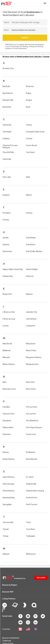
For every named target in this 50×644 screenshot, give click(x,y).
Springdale (7, 504)
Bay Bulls (6, 86)
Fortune (29, 213)
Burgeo (29, 100)
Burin (28, 107)
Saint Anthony (9, 477)
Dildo (28, 177)
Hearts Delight (32, 269)
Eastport (6, 195)
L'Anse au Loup (9, 319)
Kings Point (7, 294)
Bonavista (7, 107)
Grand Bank (31, 238)
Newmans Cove (9, 389)
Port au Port (31, 414)
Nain (4, 382)
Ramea (6, 452)
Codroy (29, 125)
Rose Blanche (32, 459)
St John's (30, 477)
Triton (28, 522)
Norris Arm (30, 382)
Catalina (6, 139)
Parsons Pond (8, 414)
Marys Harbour (9, 364)
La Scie (6, 326)
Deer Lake (7, 177)
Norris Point (31, 389)
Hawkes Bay (8, 276)
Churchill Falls (8, 152)
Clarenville (7, 159)
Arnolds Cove (8, 68)
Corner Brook (31, 145)
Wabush (6, 554)
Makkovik (7, 350)
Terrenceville (8, 522)
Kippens (29, 294)
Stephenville (31, 484)
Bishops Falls (8, 100)
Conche (29, 139)
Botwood (30, 86)
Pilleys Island (8, 427)
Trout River (31, 529)
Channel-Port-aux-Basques (10, 146)
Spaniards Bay (9, 498)
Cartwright (7, 132)
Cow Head (30, 152)
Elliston (29, 195)
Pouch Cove (31, 434)
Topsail (6, 529)
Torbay (6, 536)
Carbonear (7, 125)
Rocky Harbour (9, 459)
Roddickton (31, 452)
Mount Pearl (31, 350)
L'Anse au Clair (9, 312)
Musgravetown (32, 364)
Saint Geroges (9, 484)
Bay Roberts (8, 93)
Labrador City (32, 312)
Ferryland (7, 213)
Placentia (7, 434)
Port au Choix (32, 407)
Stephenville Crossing (35, 491)
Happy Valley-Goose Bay (13, 269)
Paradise (6, 407)
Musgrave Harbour (34, 357)
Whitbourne (31, 554)
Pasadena (7, 421)
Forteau (6, 220)
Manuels (6, 357)
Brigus (29, 93)
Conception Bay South (35, 132)
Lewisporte (31, 326)
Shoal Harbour (9, 491)
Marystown (31, 344)
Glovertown (7, 251)
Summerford (31, 498)
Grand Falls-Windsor (34, 251)
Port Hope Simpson (34, 427)
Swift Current (32, 504)
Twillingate (31, 536)
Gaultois (6, 244)
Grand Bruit (31, 244)
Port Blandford (32, 421)
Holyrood (30, 276)
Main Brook (7, 344)
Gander (6, 238)
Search (25, 38)
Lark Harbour (31, 319)
